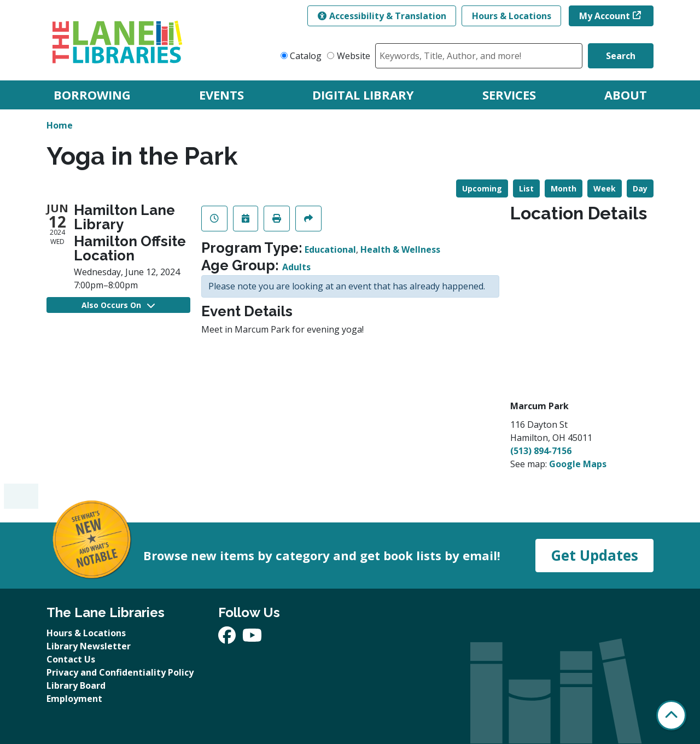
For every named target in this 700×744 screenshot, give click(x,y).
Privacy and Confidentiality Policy (120, 672)
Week (605, 188)
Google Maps (578, 464)
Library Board (76, 685)
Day (640, 188)
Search (621, 56)
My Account (605, 16)
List (526, 188)
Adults (296, 267)
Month (564, 188)
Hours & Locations (512, 16)
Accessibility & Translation (382, 16)
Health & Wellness (400, 249)
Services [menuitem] (509, 95)
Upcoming (482, 188)
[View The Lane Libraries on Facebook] (228, 638)
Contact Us (71, 659)
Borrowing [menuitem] (92, 95)
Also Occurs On (118, 305)
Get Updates (594, 555)
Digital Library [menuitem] (363, 95)
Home (60, 125)
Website (354, 56)
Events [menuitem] (221, 95)
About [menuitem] (626, 95)
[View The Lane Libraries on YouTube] (252, 638)
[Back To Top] (671, 715)
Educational (330, 249)
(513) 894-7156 (541, 451)
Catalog (306, 56)
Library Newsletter (89, 646)
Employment (74, 699)
